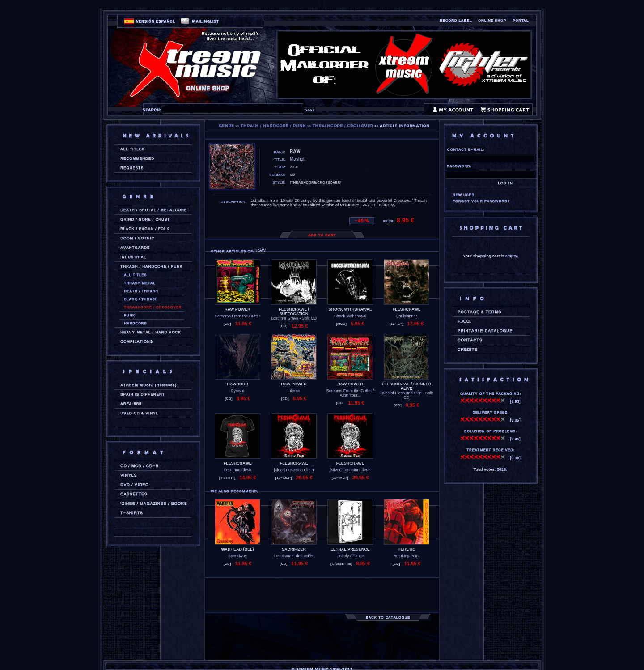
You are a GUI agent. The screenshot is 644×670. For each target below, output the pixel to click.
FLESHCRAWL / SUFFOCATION (294, 312)
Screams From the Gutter (237, 316)
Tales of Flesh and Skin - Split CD (407, 395)
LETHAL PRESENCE (350, 549)
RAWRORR (237, 384)
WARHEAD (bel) (238, 549)
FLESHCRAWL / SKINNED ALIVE (407, 386)
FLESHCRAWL (407, 309)
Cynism (237, 391)
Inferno (294, 391)
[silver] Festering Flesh (350, 470)
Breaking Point (407, 556)
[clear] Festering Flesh (294, 470)
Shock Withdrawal (350, 316)
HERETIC (407, 549)
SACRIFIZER (294, 549)
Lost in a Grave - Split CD (294, 318)
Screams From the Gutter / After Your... (350, 393)
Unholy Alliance (350, 556)
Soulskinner (406, 316)
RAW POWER (237, 309)
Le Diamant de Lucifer (294, 556)
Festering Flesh (237, 470)
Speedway (237, 556)
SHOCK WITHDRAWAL (350, 309)
